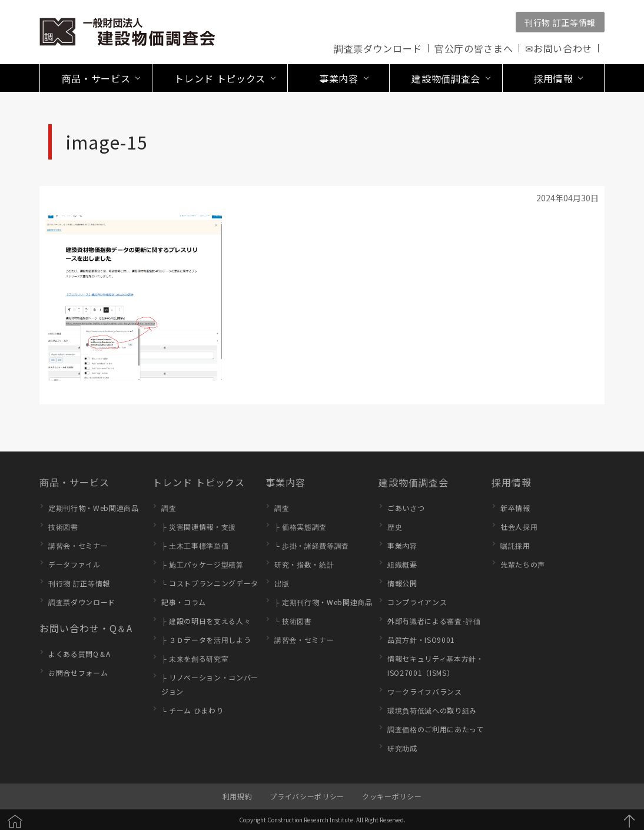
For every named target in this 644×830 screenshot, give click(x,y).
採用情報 (512, 482)
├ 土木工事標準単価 (195, 545)
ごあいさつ (406, 508)
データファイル (74, 564)
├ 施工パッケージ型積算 (203, 564)
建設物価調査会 (414, 482)
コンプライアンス (417, 602)
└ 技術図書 (293, 621)
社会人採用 (519, 527)
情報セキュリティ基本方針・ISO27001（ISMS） (436, 665)
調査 (169, 508)
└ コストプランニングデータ (210, 583)
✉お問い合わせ (559, 48)
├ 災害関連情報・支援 (199, 527)
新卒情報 (515, 508)
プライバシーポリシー (307, 796)
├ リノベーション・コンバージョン (210, 684)
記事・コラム (184, 602)
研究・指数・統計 (304, 564)
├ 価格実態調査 (301, 527)
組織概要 (402, 564)
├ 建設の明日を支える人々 (206, 621)
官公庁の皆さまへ (474, 48)
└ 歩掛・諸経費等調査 (312, 545)
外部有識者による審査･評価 (434, 621)
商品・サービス (74, 482)
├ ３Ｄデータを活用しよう (206, 640)
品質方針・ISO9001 (421, 640)
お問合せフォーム (78, 673)
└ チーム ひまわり (192, 710)
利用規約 (238, 796)
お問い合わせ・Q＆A (86, 628)
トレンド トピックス (199, 482)
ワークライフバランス (425, 691)
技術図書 (63, 527)
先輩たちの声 (523, 564)
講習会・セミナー (78, 545)
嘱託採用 (515, 545)
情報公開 (402, 583)
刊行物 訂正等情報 (560, 22)
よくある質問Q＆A (79, 654)
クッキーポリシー (392, 796)
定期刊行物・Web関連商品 (94, 508)
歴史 (395, 527)
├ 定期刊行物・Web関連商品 (323, 602)
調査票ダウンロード (378, 48)
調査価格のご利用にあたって (436, 729)
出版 (282, 583)
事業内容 (286, 482)
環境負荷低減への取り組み (432, 710)
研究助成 (402, 748)
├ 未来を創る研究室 (195, 658)
